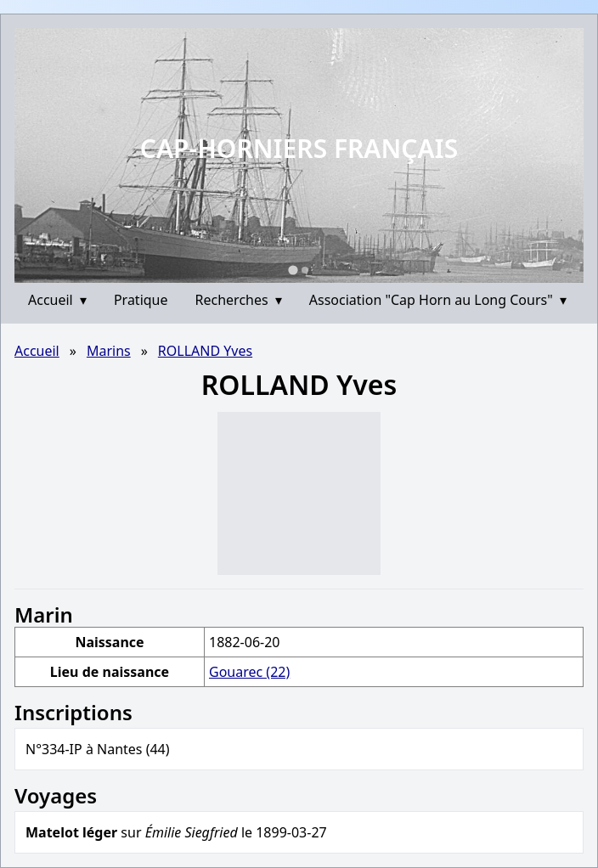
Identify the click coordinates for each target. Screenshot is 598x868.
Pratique (141, 300)
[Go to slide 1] (293, 270)
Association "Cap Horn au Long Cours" (438, 300)
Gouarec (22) (249, 672)
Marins (109, 351)
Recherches (239, 300)
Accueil (57, 300)
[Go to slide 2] (305, 270)
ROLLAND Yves (205, 351)
